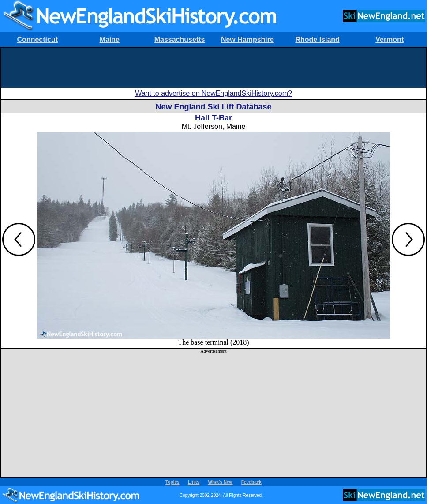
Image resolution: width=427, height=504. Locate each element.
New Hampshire (247, 39)
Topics (172, 482)
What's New (221, 482)
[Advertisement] (213, 68)
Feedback (251, 482)
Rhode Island (317, 39)
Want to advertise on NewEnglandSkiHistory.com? (213, 93)
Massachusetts (180, 39)
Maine (110, 39)
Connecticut (37, 39)
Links (194, 482)
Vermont (390, 39)
